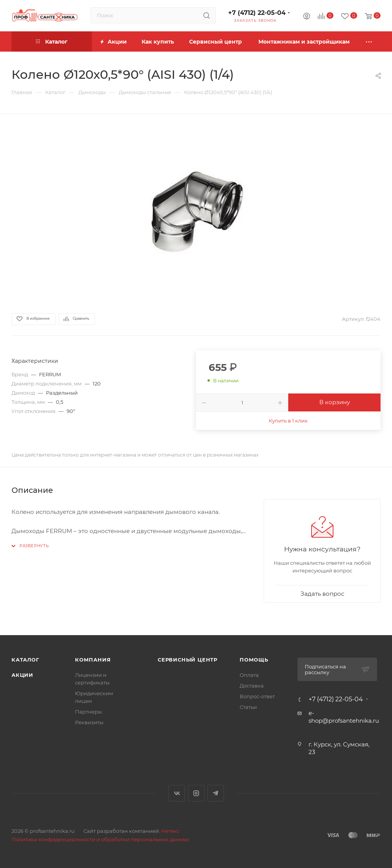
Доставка (252, 686)
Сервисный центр (188, 660)
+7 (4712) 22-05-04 (257, 13)
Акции (22, 675)
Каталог (25, 660)
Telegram (216, 793)
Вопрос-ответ (257, 696)
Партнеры (88, 712)
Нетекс (170, 831)
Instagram (196, 793)
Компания (93, 660)
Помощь (254, 660)
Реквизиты (89, 722)
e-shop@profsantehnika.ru (344, 717)
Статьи (248, 707)
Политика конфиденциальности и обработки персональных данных (100, 839)
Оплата (249, 675)
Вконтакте (177, 793)
